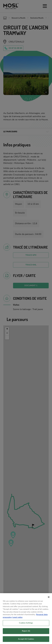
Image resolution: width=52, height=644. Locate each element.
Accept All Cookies (26, 641)
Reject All (26, 633)
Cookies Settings (26, 625)
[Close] (49, 599)
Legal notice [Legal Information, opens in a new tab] (17, 619)
